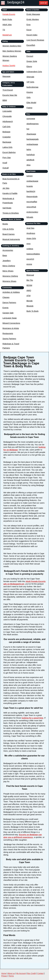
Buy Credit (32, 973)
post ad (44, 3)
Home (4, 973)
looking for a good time (32, 718)
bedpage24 (16, 2)
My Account (21, 973)
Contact (40, 973)
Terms (11, 976)
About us (11, 973)
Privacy (4, 976)
